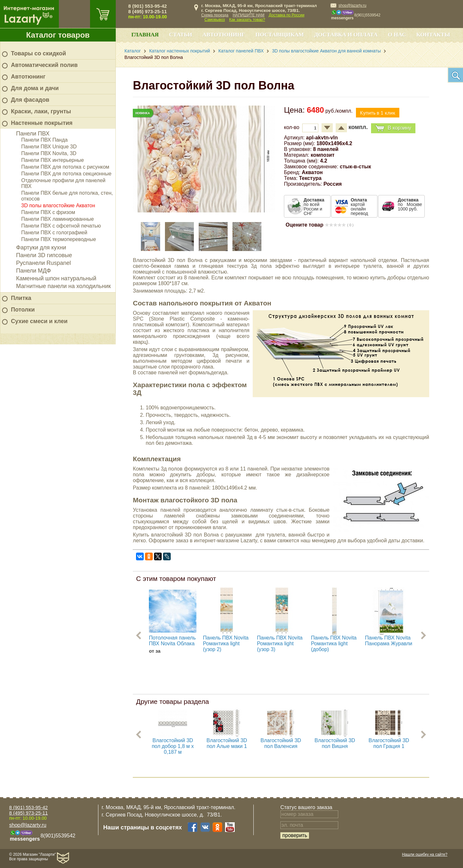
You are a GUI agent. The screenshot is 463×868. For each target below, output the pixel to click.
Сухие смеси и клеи (39, 321)
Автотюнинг (28, 77)
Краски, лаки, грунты (41, 111)
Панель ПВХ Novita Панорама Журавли (389, 641)
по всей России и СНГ (314, 207)
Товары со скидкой (38, 53)
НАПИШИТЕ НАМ (249, 15)
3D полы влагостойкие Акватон (58, 205)
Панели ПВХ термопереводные (59, 239)
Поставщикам (280, 34)
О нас (397, 34)
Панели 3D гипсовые (44, 255)
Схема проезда (215, 15)
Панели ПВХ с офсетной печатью (61, 226)
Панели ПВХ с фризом (48, 212)
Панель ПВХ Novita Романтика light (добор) (334, 644)
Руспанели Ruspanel (44, 263)
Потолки (23, 310)
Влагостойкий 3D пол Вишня (335, 743)
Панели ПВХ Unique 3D (49, 147)
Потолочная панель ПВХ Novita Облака (172, 641)
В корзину (393, 128)
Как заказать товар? (247, 20)
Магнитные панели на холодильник (64, 286)
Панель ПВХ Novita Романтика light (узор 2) (226, 644)
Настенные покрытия (42, 123)
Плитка (21, 298)
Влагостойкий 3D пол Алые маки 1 (227, 743)
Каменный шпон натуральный (56, 278)
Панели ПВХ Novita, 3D (49, 153)
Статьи (181, 34)
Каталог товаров (58, 35)
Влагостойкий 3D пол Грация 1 (389, 743)
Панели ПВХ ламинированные (58, 219)
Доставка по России (287, 15)
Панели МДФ (33, 271)
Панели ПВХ (33, 134)
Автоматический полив (44, 65)
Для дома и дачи (35, 88)
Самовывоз (215, 20)
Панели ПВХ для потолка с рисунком (65, 167)
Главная (145, 34)
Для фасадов (30, 100)
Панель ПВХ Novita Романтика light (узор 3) (280, 644)
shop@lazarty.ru (353, 5)
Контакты (433, 34)
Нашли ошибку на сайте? (425, 854)
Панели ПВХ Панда (44, 140)
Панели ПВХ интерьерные (53, 160)
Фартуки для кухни (41, 247)
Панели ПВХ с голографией (54, 233)
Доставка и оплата (346, 34)
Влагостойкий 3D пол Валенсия (281, 743)
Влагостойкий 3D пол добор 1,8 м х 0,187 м (173, 746)
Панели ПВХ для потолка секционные (66, 174)
